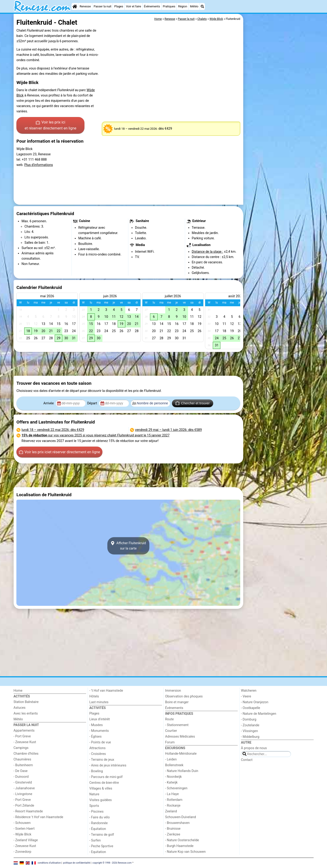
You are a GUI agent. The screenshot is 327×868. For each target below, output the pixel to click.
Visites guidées (100, 800)
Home (18, 691)
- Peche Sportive (101, 846)
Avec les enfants (26, 713)
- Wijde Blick (22, 834)
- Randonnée (99, 823)
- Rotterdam (174, 800)
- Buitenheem (23, 765)
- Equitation (98, 852)
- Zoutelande (250, 725)
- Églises (95, 737)
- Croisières (98, 754)
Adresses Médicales (180, 737)
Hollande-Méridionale (181, 754)
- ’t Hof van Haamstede (106, 691)
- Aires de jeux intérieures (108, 765)
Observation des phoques (184, 696)
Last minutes (99, 702)
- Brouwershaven (177, 823)
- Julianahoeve (24, 788)
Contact (247, 760)
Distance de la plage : (207, 252)
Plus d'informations (39, 165)
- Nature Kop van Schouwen (186, 852)
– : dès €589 (168, 430)
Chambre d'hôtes (26, 754)
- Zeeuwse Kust (25, 742)
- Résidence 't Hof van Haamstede (39, 817)
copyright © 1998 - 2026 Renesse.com (112, 863)
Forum (170, 742)
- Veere (246, 696)
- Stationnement (177, 725)
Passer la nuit (103, 6)
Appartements (24, 731)
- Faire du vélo (99, 817)
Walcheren (249, 691)
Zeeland (171, 811)
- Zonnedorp (22, 852)
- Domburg (249, 719)
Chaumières (22, 759)
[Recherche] (202, 6)
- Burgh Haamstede (179, 846)
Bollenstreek (174, 765)
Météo (194, 6)
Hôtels (94, 696)
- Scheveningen (176, 788)
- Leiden (171, 759)
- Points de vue (100, 742)
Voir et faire (133, 6)
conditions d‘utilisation (49, 863)
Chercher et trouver (192, 403)
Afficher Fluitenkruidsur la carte (128, 546)
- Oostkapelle (250, 708)
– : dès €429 (53, 430)
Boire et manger (177, 702)
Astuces (20, 708)
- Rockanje (173, 806)
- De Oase (21, 771)
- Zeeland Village (26, 840)
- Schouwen (22, 823)
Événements (152, 6)
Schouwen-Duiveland (181, 817)
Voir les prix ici (51, 126)
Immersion (173, 691)
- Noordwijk (174, 777)
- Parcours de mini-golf (106, 777)
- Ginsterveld (23, 782)
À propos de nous (254, 748)
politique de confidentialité (76, 863)
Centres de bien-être (104, 783)
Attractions (97, 748)
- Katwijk (171, 782)
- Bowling (96, 771)
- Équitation (98, 829)
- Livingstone (23, 794)
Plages (119, 6)
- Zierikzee (173, 834)
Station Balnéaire (26, 702)
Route (169, 719)
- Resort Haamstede (28, 811)
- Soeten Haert (24, 829)
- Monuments (99, 731)
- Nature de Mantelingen (259, 714)
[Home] (75, 6)
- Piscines (96, 812)
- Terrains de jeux (102, 760)
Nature (94, 794)
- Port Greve (22, 736)
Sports (94, 806)
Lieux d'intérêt (100, 719)
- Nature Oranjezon (255, 702)
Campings (21, 748)
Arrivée (49, 403)
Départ (93, 403)
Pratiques (169, 6)
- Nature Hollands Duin (182, 771)
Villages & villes (101, 788)
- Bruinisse (173, 829)
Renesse (85, 6)
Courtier (171, 731)
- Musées (96, 725)
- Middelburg (250, 737)
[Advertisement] (279, 120)
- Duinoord (21, 777)
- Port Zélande (24, 806)
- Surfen (95, 840)
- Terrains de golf (102, 835)
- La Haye (172, 794)
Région (183, 6)
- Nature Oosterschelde (182, 840)
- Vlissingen (249, 731)
